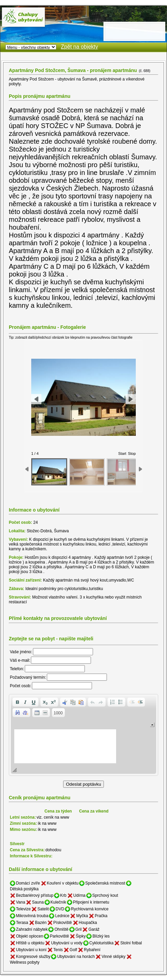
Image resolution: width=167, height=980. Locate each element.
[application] (83, 735)
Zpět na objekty (79, 47)
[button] (17, 702)
